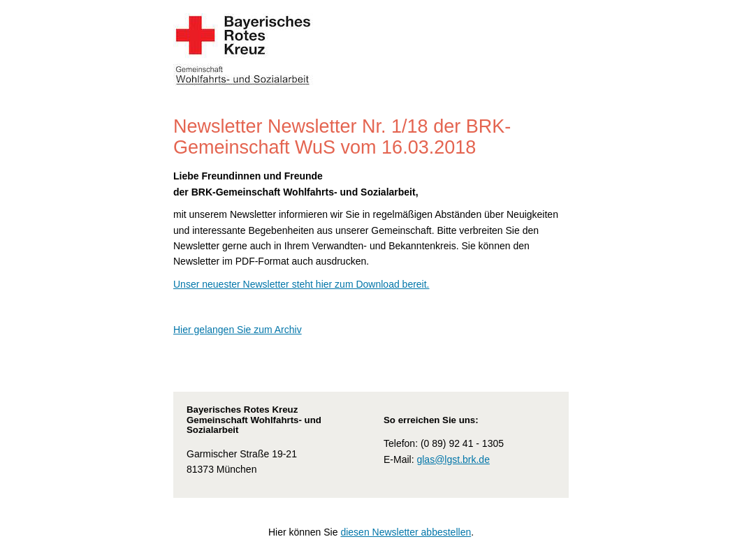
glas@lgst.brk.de (453, 459)
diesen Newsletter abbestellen (406, 532)
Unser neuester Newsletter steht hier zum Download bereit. (301, 284)
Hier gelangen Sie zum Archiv (238, 330)
